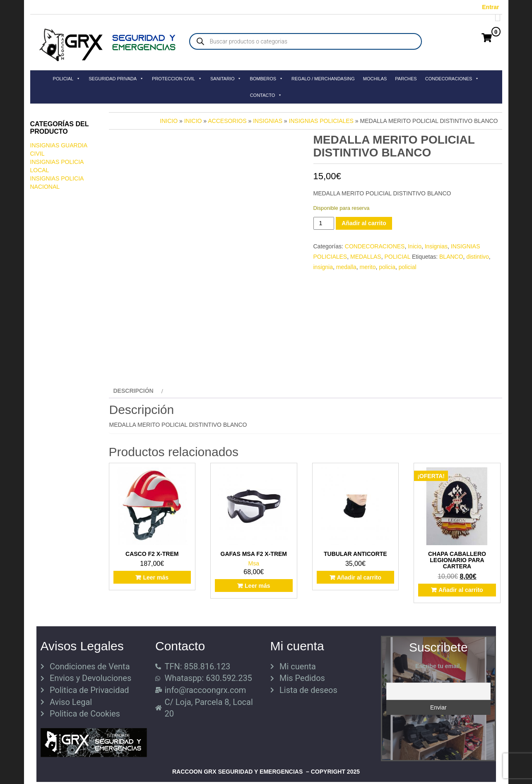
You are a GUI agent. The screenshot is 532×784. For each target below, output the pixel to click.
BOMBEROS (266, 79)
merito (368, 267)
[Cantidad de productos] (324, 223)
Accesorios (227, 121)
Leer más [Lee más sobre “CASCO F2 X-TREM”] (155, 577)
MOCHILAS (375, 79)
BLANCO (451, 257)
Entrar (490, 7)
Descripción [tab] (134, 391)
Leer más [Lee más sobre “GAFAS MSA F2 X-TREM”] (257, 586)
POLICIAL (67, 79)
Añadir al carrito (364, 223)
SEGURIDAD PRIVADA (116, 79)
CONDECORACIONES (452, 79)
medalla (346, 267)
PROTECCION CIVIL (177, 79)
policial (408, 267)
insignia (323, 267)
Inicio (169, 121)
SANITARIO (226, 79)
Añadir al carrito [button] (359, 577)
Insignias (268, 121)
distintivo (477, 257)
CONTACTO (266, 95)
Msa (254, 563)
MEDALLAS (366, 257)
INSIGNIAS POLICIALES (321, 121)
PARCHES (406, 79)
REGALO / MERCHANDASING (323, 79)
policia (387, 267)
